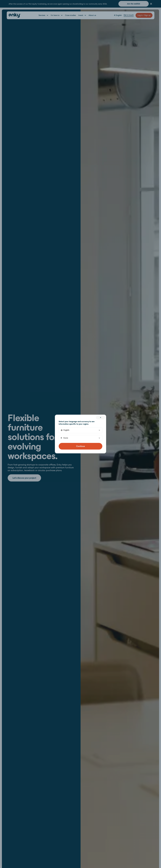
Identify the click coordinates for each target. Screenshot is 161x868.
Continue (81, 446)
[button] (80, 430)
